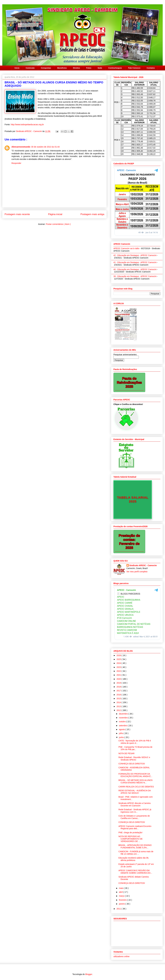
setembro (123, 726)
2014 (119, 702)
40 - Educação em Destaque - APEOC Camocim (135, 269)
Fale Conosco (134, 68)
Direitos (76, 68)
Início (17, 68)
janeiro (122, 904)
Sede (100, 68)
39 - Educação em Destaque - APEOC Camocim (135, 276)
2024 (119, 663)
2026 (119, 655)
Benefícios (62, 68)
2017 (119, 691)
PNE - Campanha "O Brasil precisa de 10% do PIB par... (135, 748)
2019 (119, 683)
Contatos (151, 68)
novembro (124, 718)
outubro (123, 722)
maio (121, 888)
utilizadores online (121, 956)
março (122, 896)
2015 (119, 699)
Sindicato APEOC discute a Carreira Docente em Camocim (134, 804)
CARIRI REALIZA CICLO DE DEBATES (136, 787)
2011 (119, 909)
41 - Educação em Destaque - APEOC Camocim (135, 262)
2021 (119, 675)
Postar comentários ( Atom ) (58, 224)
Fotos (89, 68)
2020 (119, 679)
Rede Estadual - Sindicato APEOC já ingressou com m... (135, 811)
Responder (16, 163)
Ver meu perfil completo (137, 572)
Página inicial (55, 214)
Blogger (89, 974)
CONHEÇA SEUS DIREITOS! (132, 764)
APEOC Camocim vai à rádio (126, 248)
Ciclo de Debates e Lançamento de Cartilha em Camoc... (134, 817)
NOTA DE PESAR (126, 753)
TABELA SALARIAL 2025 (133, 499)
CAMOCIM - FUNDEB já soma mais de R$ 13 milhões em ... (136, 853)
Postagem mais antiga (92, 214)
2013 (119, 706)
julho (121, 733)
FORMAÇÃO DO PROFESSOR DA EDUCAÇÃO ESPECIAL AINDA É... (135, 775)
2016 (119, 695)
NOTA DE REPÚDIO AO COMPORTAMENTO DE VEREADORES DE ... (130, 839)
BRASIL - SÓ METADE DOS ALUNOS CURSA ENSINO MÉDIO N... (135, 781)
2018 (119, 687)
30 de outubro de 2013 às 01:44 (45, 147)
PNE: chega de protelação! (130, 833)
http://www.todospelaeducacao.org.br (27, 124)
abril (121, 892)
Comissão (30, 68)
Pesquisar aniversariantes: (125, 355)
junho (122, 737)
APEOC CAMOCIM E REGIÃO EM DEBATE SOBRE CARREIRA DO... (135, 872)
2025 (119, 659)
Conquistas (46, 68)
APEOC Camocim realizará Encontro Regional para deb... (135, 827)
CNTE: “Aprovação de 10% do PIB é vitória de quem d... (135, 742)
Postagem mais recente (17, 214)
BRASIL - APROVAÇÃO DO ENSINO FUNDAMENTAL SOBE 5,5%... (135, 846)
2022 (119, 671)
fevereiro (123, 900)
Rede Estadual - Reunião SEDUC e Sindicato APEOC (134, 759)
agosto (122, 729)
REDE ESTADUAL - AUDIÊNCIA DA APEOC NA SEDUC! (135, 792)
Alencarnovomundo (21, 147)
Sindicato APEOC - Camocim (29, 131)
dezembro (124, 714)
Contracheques (115, 68)
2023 (119, 667)
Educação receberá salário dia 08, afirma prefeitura (134, 859)
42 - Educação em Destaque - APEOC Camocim (135, 255)
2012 (119, 710)
